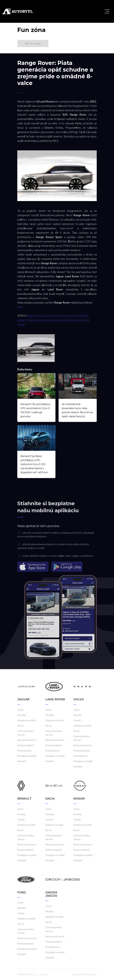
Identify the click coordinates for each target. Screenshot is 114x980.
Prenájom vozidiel (27, 756)
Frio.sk (45, 974)
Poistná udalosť (26, 745)
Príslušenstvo (24, 750)
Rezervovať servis (27, 740)
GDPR (84, 974)
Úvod (20, 710)
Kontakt (22, 761)
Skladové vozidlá (26, 720)
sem (20, 307)
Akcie (20, 726)
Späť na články (33, 44)
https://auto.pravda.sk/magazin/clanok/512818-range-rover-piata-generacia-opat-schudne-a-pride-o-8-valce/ (54, 320)
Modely (21, 715)
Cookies (93, 974)
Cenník (77, 720)
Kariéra (76, 974)
